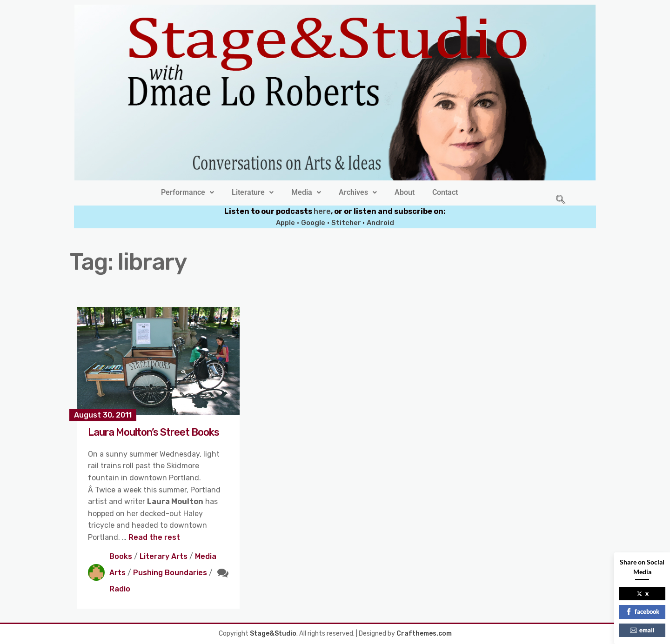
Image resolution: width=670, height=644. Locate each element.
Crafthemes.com (424, 634)
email (642, 630)
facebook (642, 611)
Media (306, 193)
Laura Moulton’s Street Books (154, 432)
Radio (120, 589)
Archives (358, 193)
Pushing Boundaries (170, 573)
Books (121, 556)
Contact (445, 193)
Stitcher (347, 223)
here (322, 211)
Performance (188, 193)
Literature (253, 193)
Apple (285, 223)
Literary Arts (164, 556)
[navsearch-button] (561, 200)
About (405, 193)
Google (313, 223)
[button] (188, 193)
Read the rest (154, 537)
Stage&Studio (273, 634)
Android (380, 223)
